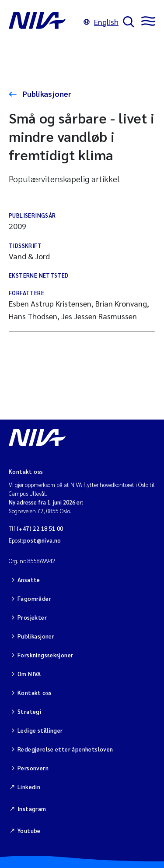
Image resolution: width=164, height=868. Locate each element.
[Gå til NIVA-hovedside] (44, 22)
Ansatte (29, 580)
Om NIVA (29, 674)
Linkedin (29, 787)
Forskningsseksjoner (45, 655)
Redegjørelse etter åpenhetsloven (65, 749)
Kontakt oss (35, 693)
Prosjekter (32, 617)
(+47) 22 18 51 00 (40, 528)
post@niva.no (42, 540)
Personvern (33, 768)
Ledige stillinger (40, 730)
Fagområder (34, 598)
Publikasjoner (46, 94)
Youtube (29, 831)
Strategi (29, 711)
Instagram (32, 809)
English (101, 22)
